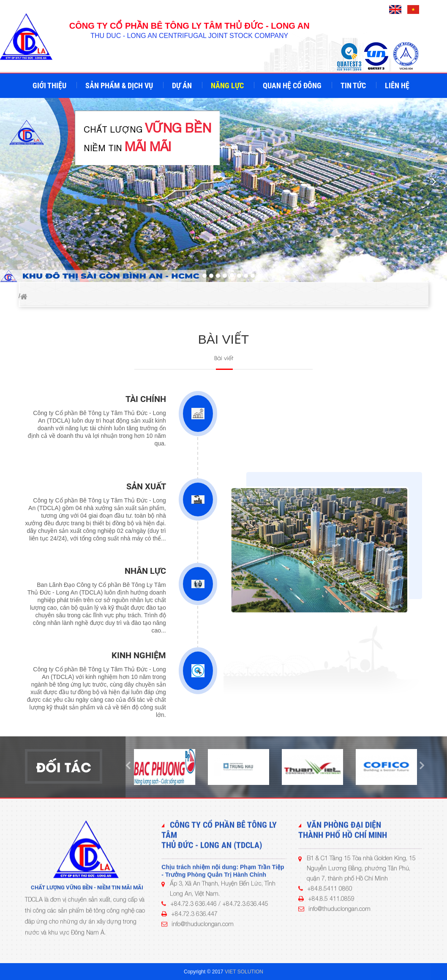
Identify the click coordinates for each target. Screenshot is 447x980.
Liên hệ (398, 86)
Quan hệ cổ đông (293, 86)
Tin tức (354, 86)
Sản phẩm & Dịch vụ (120, 86)
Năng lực (228, 86)
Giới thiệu (50, 86)
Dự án (183, 86)
